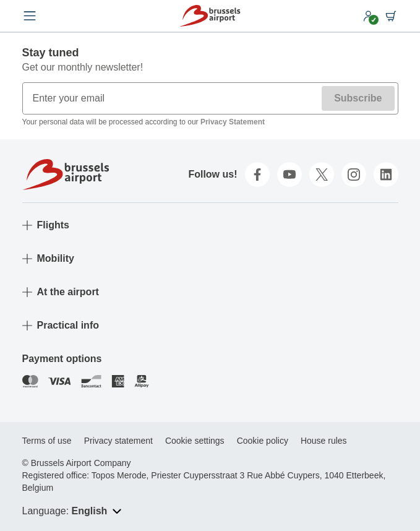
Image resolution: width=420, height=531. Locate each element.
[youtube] (289, 175)
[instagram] (354, 175)
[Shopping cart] (391, 16)
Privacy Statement (233, 122)
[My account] (369, 16)
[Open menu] (30, 16)
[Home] (210, 16)
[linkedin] (386, 175)
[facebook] (257, 175)
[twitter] (322, 175)
